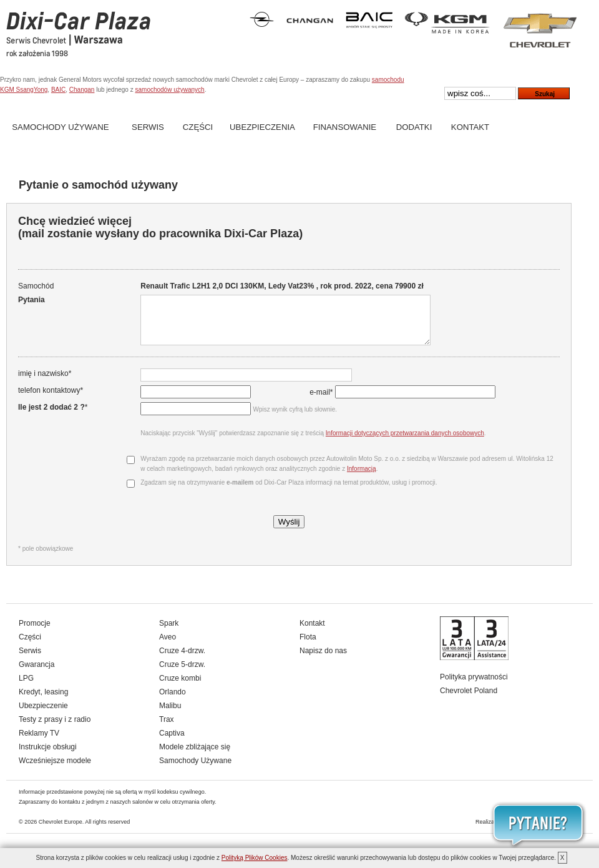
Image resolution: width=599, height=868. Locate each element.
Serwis (148, 127)
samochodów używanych (169, 90)
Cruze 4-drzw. (182, 660)
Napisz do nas (323, 660)
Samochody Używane (60, 127)
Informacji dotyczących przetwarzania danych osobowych (404, 442)
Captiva (172, 742)
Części (198, 127)
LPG (26, 688)
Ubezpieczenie (43, 715)
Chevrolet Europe (61, 831)
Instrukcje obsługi (48, 756)
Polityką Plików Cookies (255, 858)
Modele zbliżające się (195, 756)
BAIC (58, 90)
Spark (169, 633)
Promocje (35, 633)
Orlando (173, 701)
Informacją (360, 478)
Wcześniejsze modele (55, 770)
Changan (82, 90)
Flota (308, 646)
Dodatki (414, 127)
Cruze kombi (180, 688)
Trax (167, 729)
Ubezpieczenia (262, 127)
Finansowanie (345, 127)
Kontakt (470, 127)
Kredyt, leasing (43, 701)
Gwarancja (37, 674)
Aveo (168, 646)
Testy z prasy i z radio (55, 729)
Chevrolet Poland (469, 700)
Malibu (170, 715)
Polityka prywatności (474, 686)
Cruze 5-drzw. (182, 674)
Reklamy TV (39, 742)
